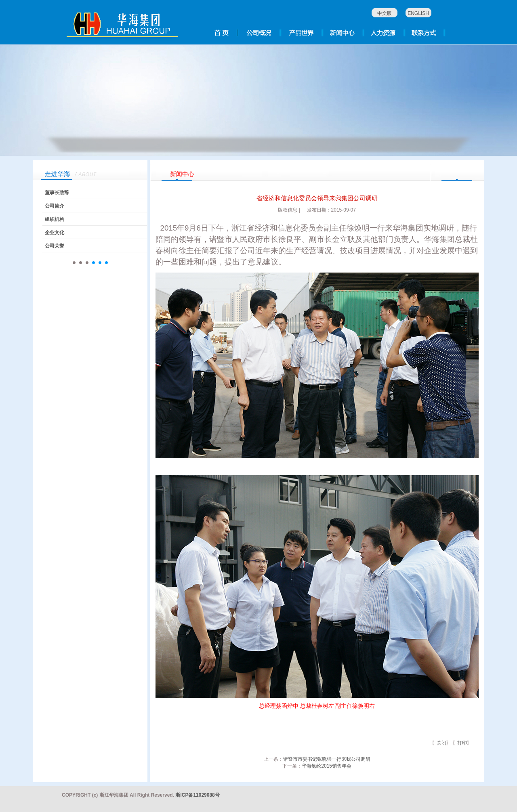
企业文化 (55, 233)
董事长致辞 (57, 193)
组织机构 (55, 219)
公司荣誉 (55, 246)
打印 (462, 743)
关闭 (441, 743)
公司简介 (55, 206)
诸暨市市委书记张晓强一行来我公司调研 (327, 759)
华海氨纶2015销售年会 (327, 766)
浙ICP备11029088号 (197, 795)
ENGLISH (418, 13)
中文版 (385, 13)
